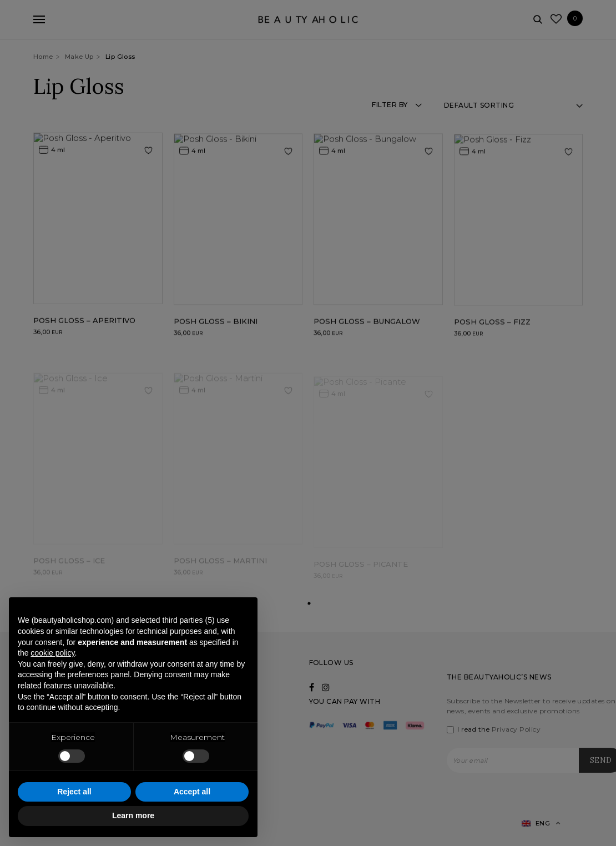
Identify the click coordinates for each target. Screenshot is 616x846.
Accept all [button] (192, 792)
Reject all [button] (74, 792)
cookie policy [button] (52, 653)
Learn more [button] (133, 815)
